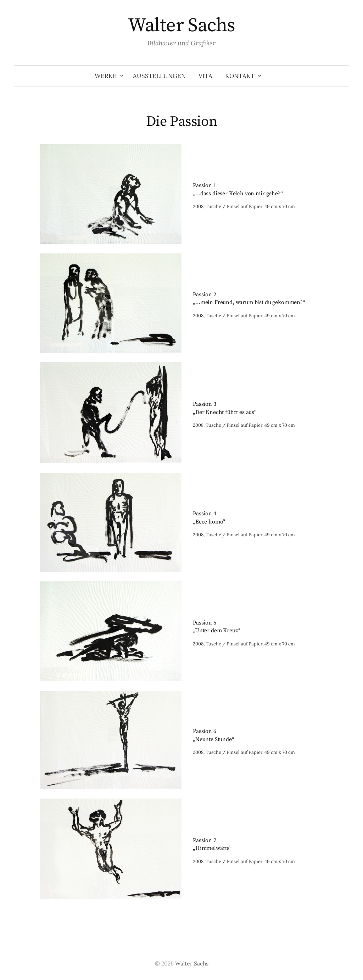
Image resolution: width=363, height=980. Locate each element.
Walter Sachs (181, 26)
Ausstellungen (159, 76)
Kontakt (240, 76)
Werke (106, 76)
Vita (205, 76)
